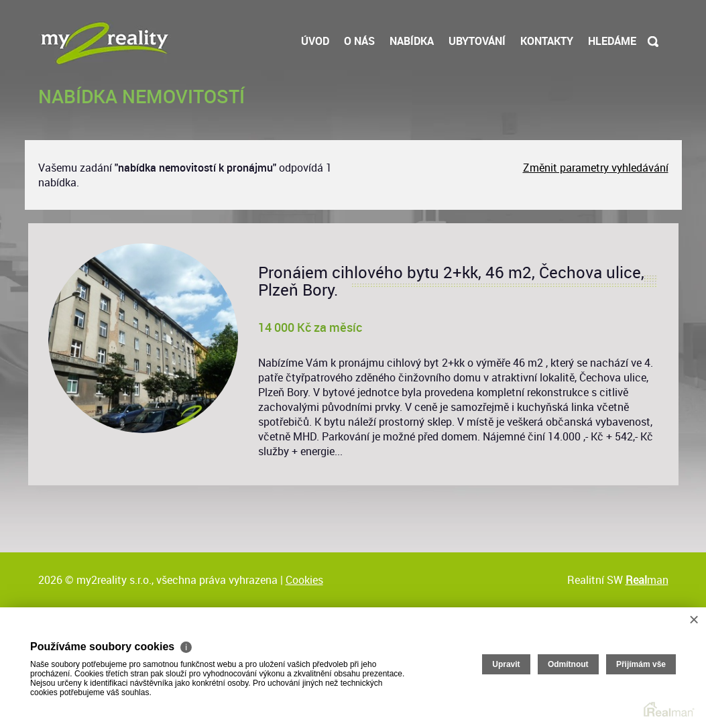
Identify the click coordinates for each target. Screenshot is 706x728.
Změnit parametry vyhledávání (596, 168)
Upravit (506, 664)
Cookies (304, 580)
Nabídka (412, 41)
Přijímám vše (641, 664)
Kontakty (547, 41)
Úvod (315, 41)
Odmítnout (568, 664)
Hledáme (612, 41)
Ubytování (477, 41)
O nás (359, 41)
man (647, 580)
